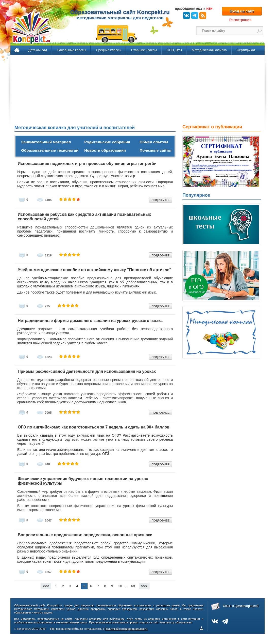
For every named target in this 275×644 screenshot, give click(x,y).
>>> (144, 586)
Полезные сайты (155, 150)
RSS (203, 16)
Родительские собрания (107, 142)
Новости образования (105, 150)
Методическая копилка (209, 50)
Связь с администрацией (241, 606)
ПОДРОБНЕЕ (161, 200)
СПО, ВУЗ (174, 50)
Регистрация (240, 20)
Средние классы (108, 50)
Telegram (195, 16)
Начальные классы (71, 50)
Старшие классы (144, 50)
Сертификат (246, 50)
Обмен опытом (154, 142)
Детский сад (38, 50)
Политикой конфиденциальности (126, 629)
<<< (46, 586)
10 (120, 586)
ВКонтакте (186, 16)
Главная (17, 50)
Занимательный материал (46, 142)
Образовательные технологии (50, 150)
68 (133, 586)
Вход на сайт (242, 11)
